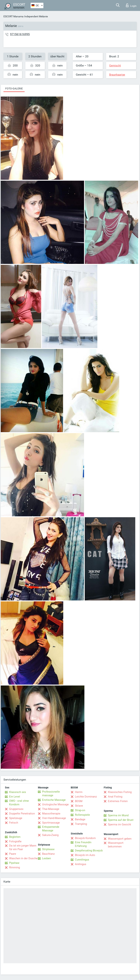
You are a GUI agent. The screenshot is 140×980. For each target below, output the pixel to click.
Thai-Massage (51, 809)
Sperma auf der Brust (121, 820)
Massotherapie (51, 814)
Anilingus (81, 864)
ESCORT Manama (13, 16)
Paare (13, 854)
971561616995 (20, 34)
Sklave (79, 806)
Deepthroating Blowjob (89, 851)
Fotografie (15, 841)
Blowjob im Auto (85, 855)
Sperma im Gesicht (119, 824)
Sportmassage (51, 823)
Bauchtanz (48, 854)
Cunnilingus (82, 860)
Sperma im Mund (118, 815)
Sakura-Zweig (50, 835)
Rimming (14, 867)
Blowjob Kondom (85, 838)
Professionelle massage (51, 794)
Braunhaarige (117, 75)
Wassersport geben (120, 839)
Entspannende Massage (51, 829)
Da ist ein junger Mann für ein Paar (23, 847)
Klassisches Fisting (120, 792)
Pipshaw (14, 863)
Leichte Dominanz (86, 797)
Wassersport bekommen (116, 845)
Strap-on (80, 810)
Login (131, 5)
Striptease (48, 849)
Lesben (46, 858)
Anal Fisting (115, 797)
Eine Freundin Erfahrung (83, 844)
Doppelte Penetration (22, 814)
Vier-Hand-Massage (54, 818)
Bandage (80, 819)
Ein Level (15, 797)
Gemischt (115, 66)
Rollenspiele (82, 815)
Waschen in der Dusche (23, 858)
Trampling (81, 824)
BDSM (79, 801)
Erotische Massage (54, 800)
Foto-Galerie (14, 89)
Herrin (79, 792)
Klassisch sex (17, 792)
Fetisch (14, 823)
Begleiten (15, 837)
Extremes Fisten (118, 801)
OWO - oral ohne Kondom (19, 803)
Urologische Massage (55, 804)
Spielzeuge (16, 818)
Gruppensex (16, 809)
